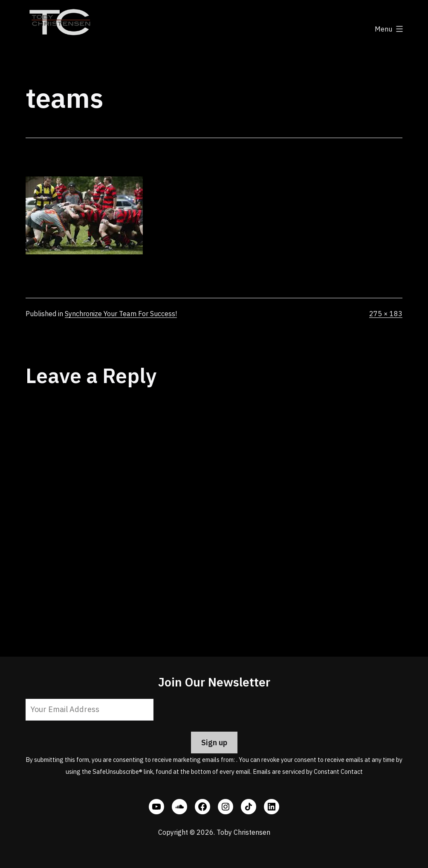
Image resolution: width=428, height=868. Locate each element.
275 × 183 (386, 314)
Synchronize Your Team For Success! (121, 314)
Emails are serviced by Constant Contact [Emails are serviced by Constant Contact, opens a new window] (308, 771)
